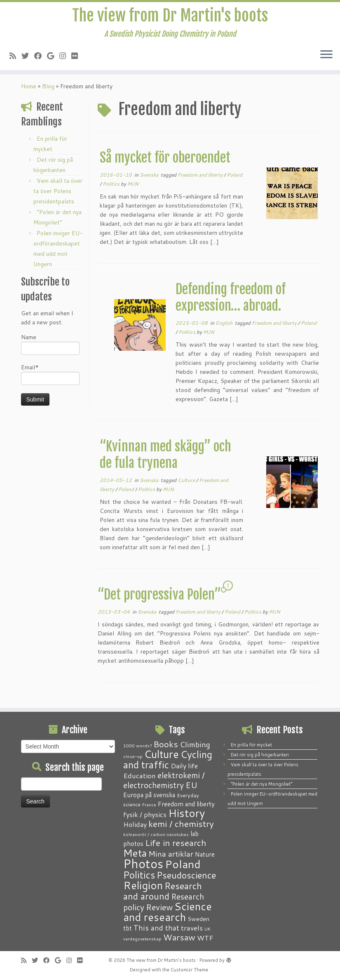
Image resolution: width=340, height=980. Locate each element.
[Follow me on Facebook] (41, 57)
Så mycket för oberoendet (165, 162)
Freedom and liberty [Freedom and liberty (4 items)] (186, 804)
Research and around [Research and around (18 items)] (163, 891)
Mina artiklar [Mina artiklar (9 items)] (171, 854)
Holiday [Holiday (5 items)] (135, 824)
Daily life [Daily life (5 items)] (184, 766)
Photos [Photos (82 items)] (143, 863)
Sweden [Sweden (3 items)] (198, 919)
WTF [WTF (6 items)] (205, 937)
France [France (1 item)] (149, 804)
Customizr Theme (189, 970)
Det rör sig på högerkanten (260, 755)
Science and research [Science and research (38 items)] (168, 912)
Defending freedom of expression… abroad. (231, 302)
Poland (234, 179)
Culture (187, 484)
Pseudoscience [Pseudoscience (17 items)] (186, 875)
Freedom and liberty (201, 179)
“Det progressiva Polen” (159, 599)
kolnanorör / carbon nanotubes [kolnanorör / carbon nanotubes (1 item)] (156, 834)
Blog (48, 90)
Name (50, 348)
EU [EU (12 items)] (191, 785)
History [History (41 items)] (186, 813)
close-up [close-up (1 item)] (133, 756)
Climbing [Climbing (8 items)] (195, 744)
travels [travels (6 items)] (192, 928)
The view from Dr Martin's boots (170, 17)
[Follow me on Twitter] (28, 57)
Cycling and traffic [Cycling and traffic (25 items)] (168, 759)
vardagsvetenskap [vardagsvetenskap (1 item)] (142, 939)
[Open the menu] (326, 57)
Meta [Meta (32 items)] (135, 853)
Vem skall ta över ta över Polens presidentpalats (58, 195)
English (225, 327)
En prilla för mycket (251, 745)
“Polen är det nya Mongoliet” (261, 784)
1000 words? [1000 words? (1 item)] (137, 745)
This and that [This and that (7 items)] (156, 928)
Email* (50, 378)
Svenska (150, 179)
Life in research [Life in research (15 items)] (176, 843)
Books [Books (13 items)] (166, 744)
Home (29, 90)
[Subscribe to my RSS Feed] (15, 57)
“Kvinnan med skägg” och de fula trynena (165, 459)
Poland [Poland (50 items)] (183, 864)
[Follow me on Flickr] (77, 57)
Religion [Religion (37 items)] (143, 885)
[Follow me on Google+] (53, 57)
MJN (133, 188)
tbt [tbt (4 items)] (128, 928)
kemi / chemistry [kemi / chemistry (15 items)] (181, 824)
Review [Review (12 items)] (159, 907)
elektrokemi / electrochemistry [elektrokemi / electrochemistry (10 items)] (164, 780)
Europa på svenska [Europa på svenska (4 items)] (149, 795)
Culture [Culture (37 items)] (162, 754)
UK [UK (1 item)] (208, 929)
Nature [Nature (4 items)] (205, 854)
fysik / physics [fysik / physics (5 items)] (145, 814)
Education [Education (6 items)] (140, 775)
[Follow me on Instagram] (65, 57)
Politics (112, 188)
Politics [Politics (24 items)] (139, 875)
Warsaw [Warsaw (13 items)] (179, 937)
